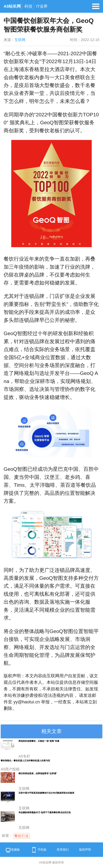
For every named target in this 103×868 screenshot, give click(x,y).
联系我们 (63, 850)
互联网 (20, 40)
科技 (28, 6)
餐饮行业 (21, 836)
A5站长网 (12, 6)
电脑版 (13, 851)
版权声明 (85, 850)
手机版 (38, 850)
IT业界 (42, 6)
